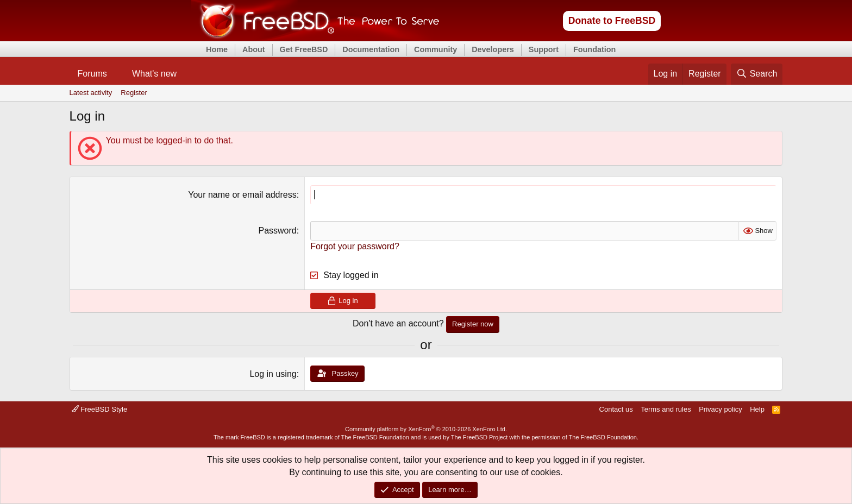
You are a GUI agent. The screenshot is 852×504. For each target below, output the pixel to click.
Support (544, 49)
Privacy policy (720, 409)
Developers (493, 49)
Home (217, 49)
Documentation (371, 49)
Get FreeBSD (304, 49)
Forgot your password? (355, 246)
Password (277, 231)
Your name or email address (242, 195)
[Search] (757, 74)
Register (134, 93)
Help (757, 409)
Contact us (616, 409)
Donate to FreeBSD (612, 21)
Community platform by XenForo (426, 429)
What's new (154, 74)
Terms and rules (666, 409)
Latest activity (91, 93)
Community (436, 49)
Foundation (594, 49)
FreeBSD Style (100, 409)
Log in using (273, 374)
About (254, 49)
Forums (92, 74)
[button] (116, 74)
